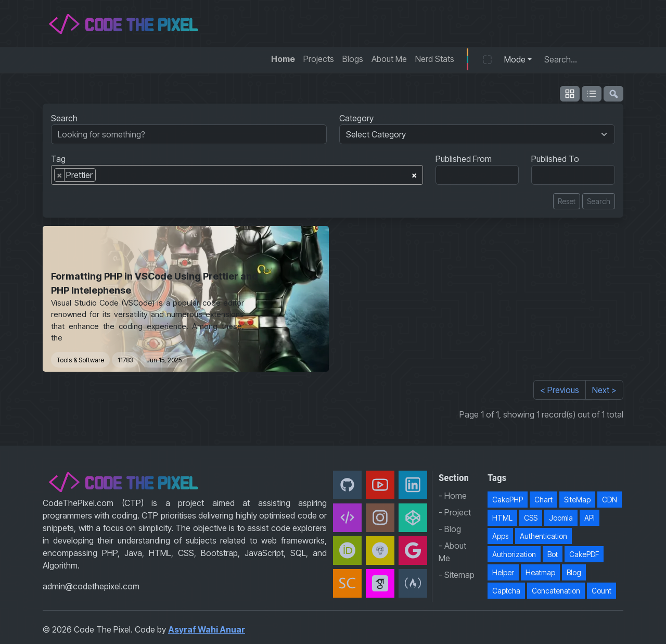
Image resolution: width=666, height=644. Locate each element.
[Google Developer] (413, 551)
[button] (487, 59)
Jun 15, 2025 (164, 360)
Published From (464, 159)
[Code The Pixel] (347, 518)
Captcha (506, 591)
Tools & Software (80, 360)
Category (356, 118)
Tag (58, 159)
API (590, 518)
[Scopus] (347, 583)
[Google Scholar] (380, 583)
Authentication (543, 536)
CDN (610, 500)
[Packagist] (380, 551)
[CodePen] (413, 518)
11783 (125, 360)
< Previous (560, 390)
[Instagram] (380, 518)
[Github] (347, 485)
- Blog (450, 529)
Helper (503, 572)
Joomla (561, 518)
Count (601, 591)
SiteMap (577, 500)
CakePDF (584, 554)
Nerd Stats (435, 59)
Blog (574, 572)
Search (64, 118)
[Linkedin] (413, 485)
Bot (553, 554)
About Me (389, 59)
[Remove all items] (414, 173)
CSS (531, 518)
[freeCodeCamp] (413, 583)
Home (283, 59)
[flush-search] (613, 94)
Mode (515, 59)
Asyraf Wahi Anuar (207, 629)
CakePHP (508, 500)
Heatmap (540, 572)
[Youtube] (380, 485)
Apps (500, 536)
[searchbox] (101, 177)
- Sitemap (457, 575)
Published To (555, 159)
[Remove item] (60, 175)
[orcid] (347, 551)
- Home (453, 496)
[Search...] (581, 59)
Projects (319, 59)
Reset (567, 201)
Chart (543, 500)
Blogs (353, 59)
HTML (502, 518)
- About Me (452, 552)
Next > (604, 390)
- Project (455, 512)
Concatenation (556, 591)
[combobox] (237, 175)
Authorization (514, 554)
